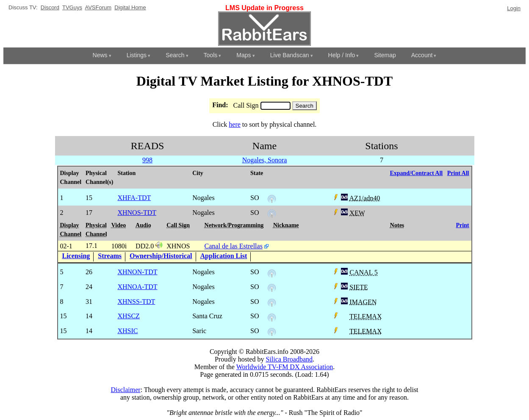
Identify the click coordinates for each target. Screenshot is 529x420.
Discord (50, 7)
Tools (211, 55)
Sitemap (385, 55)
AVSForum (98, 7)
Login (514, 8)
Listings (137, 55)
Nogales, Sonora (265, 160)
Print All (458, 173)
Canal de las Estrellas (234, 246)
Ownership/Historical (161, 256)
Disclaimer (125, 390)
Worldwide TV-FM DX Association (285, 367)
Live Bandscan (290, 55)
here (235, 124)
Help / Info (342, 55)
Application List (224, 256)
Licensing (76, 256)
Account (422, 55)
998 (147, 160)
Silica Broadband (289, 359)
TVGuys (72, 7)
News (100, 55)
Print (462, 225)
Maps (244, 55)
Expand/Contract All (416, 173)
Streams (110, 256)
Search (175, 55)
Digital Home (130, 7)
